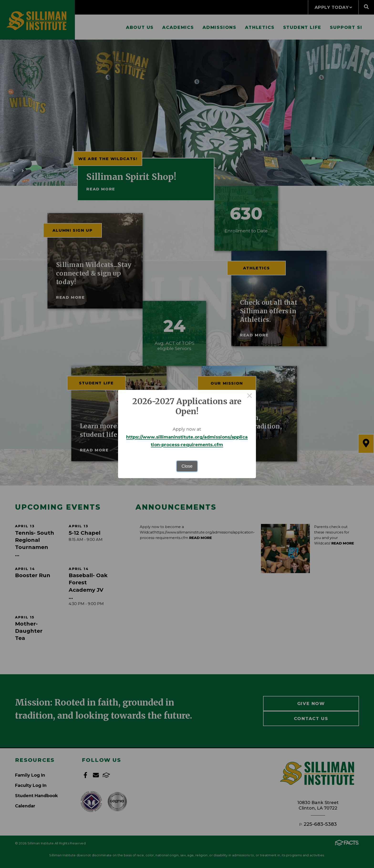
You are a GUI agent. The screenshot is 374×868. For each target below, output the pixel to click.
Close (187, 466)
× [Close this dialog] (250, 396)
